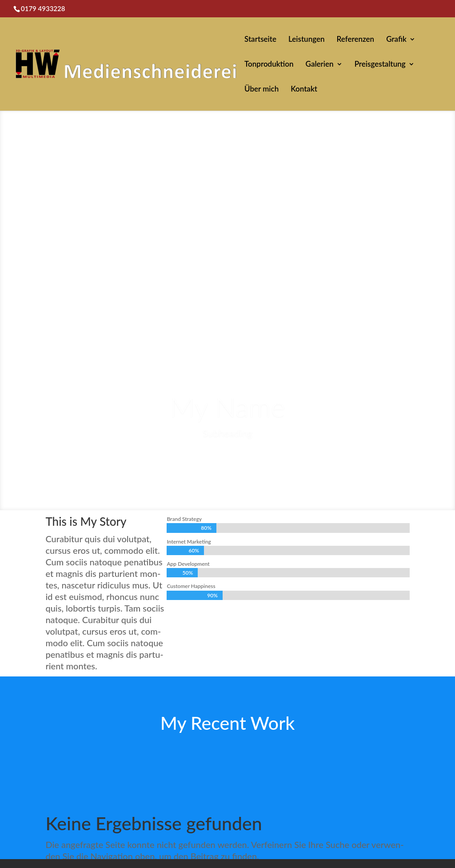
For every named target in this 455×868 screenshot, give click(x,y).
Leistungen (307, 40)
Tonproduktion (269, 65)
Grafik (396, 40)
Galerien (320, 65)
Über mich (261, 90)
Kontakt (304, 90)
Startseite (260, 40)
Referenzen (356, 40)
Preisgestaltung (380, 65)
